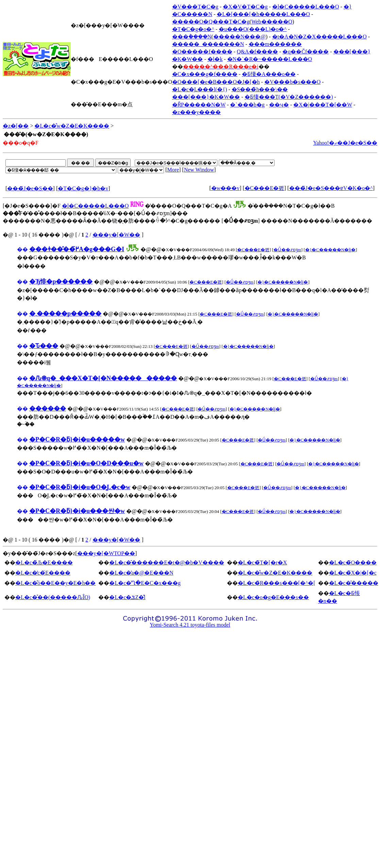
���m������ (275, 44)
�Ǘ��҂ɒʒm (287, 250)
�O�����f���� (202, 52)
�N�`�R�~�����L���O (270, 59)
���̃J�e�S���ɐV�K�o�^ (331, 188)
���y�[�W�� (116, 235)
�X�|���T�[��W (323, 105)
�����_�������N (208, 44)
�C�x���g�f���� (205, 74)
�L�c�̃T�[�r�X (262, 562)
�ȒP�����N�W (199, 105)
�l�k (215, 59)
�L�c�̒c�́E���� (43, 573)
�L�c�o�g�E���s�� (273, 597)
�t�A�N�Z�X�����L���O (319, 37)
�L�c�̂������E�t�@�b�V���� (167, 562)
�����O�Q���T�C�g (211, 22)
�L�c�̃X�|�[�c (353, 573)
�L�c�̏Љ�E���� (44, 562)
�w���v (226, 188)
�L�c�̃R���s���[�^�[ (277, 583)
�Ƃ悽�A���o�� (269, 74)
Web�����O (272, 22)
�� (22, 249)
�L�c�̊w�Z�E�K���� (72, 126)
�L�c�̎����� (354, 583)
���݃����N (192, 37)
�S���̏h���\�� (260, 89)
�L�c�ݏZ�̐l (127, 597)
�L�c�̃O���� (353, 562)
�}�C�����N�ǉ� (330, 250)
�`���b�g (247, 105)
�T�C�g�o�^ (193, 29)
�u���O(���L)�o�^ (253, 29)
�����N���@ (239, 37)
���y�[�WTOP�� (106, 553)
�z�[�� (16, 126)
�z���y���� (196, 112)
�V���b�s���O (292, 82)
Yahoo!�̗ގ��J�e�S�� (345, 143)
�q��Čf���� (305, 52)
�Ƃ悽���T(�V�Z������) (289, 97)
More (173, 170)
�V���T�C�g (195, 7)
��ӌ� (279, 105)
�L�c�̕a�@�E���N (141, 573)
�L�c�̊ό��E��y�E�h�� (55, 583)
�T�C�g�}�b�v (83, 188)
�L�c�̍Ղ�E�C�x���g (145, 583)
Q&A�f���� (257, 52)
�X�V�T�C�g (245, 7)
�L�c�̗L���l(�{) (200, 89)
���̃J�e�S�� (30, 188)
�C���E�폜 (264, 188)
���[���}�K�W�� (206, 97)
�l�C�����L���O (305, 7)
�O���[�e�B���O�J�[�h (216, 82)
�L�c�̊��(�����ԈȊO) (53, 597)
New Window (199, 170)
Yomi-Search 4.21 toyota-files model (190, 625)
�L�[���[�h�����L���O (263, 14)
